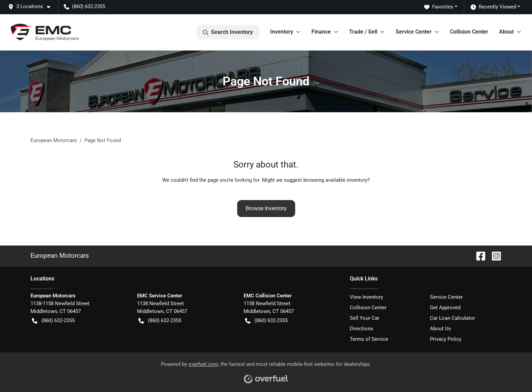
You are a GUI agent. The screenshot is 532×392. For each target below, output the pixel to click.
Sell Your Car (365, 318)
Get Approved (445, 308)
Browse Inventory (266, 208)
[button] (32, 7)
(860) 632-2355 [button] (84, 6)
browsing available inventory (335, 180)
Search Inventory (228, 32)
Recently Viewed (493, 7)
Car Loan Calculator (452, 318)
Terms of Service (369, 339)
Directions (362, 329)
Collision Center (469, 32)
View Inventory (366, 297)
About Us (440, 329)
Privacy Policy (446, 339)
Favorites (439, 7)
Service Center (446, 297)
